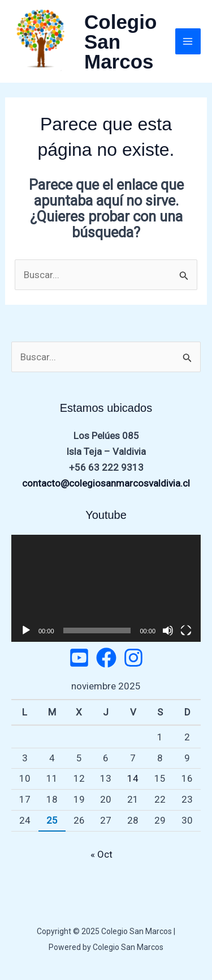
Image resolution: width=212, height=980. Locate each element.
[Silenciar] (168, 630)
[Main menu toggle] (188, 41)
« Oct (101, 854)
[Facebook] (106, 658)
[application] (106, 588)
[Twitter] (79, 658)
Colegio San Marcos (120, 42)
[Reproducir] (26, 630)
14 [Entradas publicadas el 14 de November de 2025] (133, 778)
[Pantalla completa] (186, 630)
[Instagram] (133, 658)
